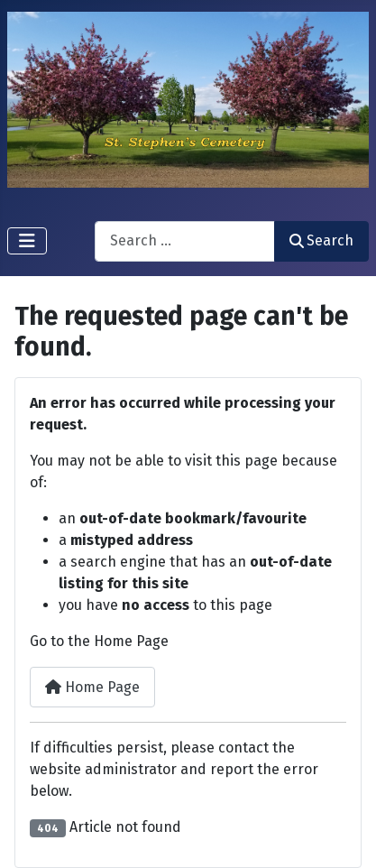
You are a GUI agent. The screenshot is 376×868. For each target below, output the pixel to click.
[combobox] (185, 241)
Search (321, 240)
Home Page (92, 687)
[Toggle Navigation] (27, 241)
